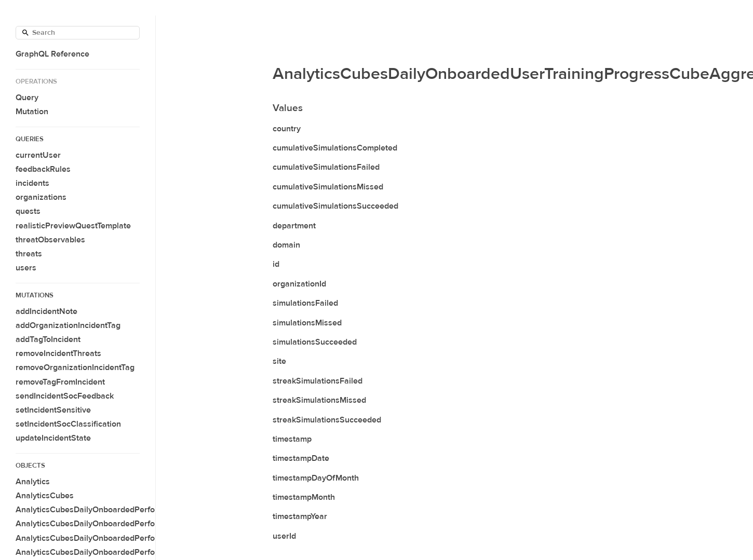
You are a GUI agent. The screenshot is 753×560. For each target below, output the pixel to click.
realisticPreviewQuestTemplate (73, 226)
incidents (32, 183)
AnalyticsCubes (45, 496)
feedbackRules (43, 169)
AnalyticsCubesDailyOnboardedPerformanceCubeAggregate (129, 524)
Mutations (35, 295)
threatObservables (50, 240)
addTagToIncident (48, 339)
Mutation (32, 112)
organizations (41, 197)
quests (28, 211)
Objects (30, 466)
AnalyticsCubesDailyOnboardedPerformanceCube (109, 510)
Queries (30, 139)
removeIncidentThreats (58, 353)
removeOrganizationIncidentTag (75, 367)
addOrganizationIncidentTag (68, 325)
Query (27, 98)
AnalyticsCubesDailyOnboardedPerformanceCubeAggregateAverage (145, 538)
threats (29, 254)
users (26, 268)
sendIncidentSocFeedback (65, 396)
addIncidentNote (46, 311)
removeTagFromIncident (60, 382)
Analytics (33, 482)
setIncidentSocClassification (68, 424)
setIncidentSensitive (53, 410)
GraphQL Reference (52, 54)
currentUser (38, 155)
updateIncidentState (53, 438)
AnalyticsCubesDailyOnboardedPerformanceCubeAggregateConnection (150, 552)
